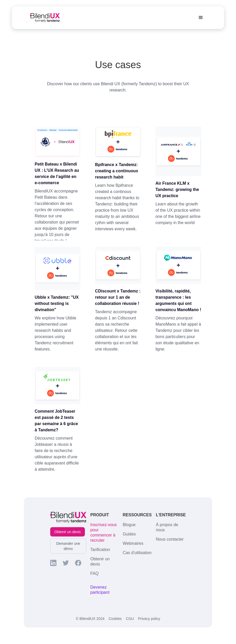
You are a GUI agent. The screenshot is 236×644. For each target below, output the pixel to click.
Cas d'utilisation (137, 553)
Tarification (100, 550)
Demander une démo (68, 546)
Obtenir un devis (68, 532)
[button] (201, 18)
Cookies (115, 619)
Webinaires (133, 543)
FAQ (94, 573)
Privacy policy (149, 619)
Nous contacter (170, 539)
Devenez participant (100, 590)
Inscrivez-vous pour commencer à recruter (104, 532)
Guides (129, 534)
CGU (130, 619)
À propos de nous (167, 527)
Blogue (129, 525)
